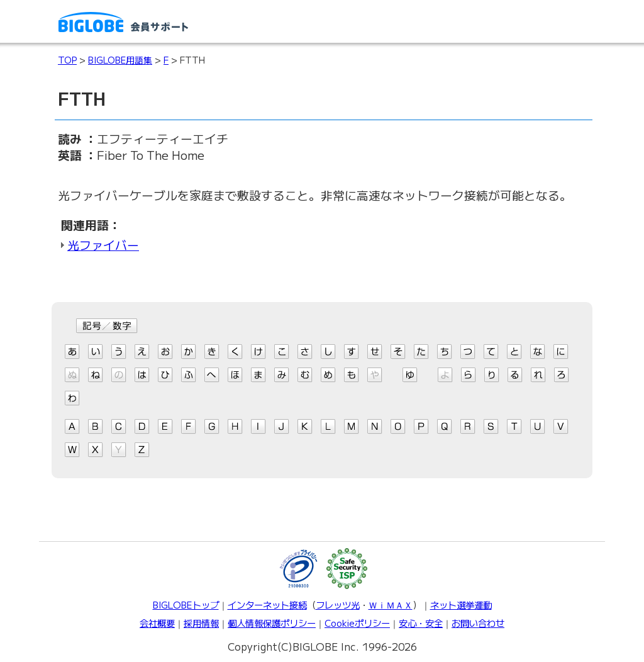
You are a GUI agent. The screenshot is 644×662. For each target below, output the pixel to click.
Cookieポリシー (357, 623)
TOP (67, 60)
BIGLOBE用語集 (120, 60)
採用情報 (201, 623)
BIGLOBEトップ (186, 604)
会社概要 (157, 623)
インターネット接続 (267, 604)
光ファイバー (103, 244)
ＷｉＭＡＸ (391, 604)
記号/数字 (107, 326)
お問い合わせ (478, 623)
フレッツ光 (338, 604)
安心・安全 (421, 623)
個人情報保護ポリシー (272, 623)
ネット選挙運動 (461, 604)
